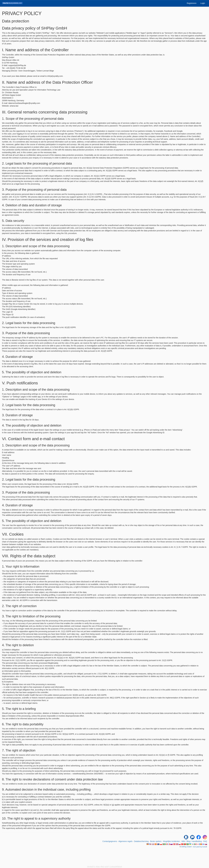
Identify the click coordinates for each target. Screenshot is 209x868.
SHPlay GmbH (186, 847)
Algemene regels (125, 841)
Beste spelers (156, 841)
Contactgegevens (110, 841)
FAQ (205, 841)
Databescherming (141, 841)
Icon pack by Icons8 (200, 847)
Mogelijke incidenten (171, 841)
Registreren (192, 3)
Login (203, 3)
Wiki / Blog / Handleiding (192, 841)
